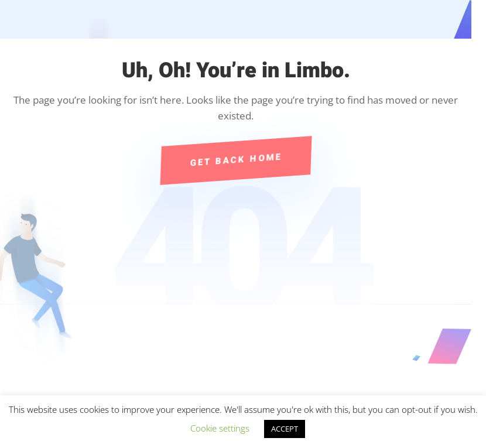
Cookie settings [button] (220, 428)
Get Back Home (236, 160)
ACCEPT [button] (285, 429)
